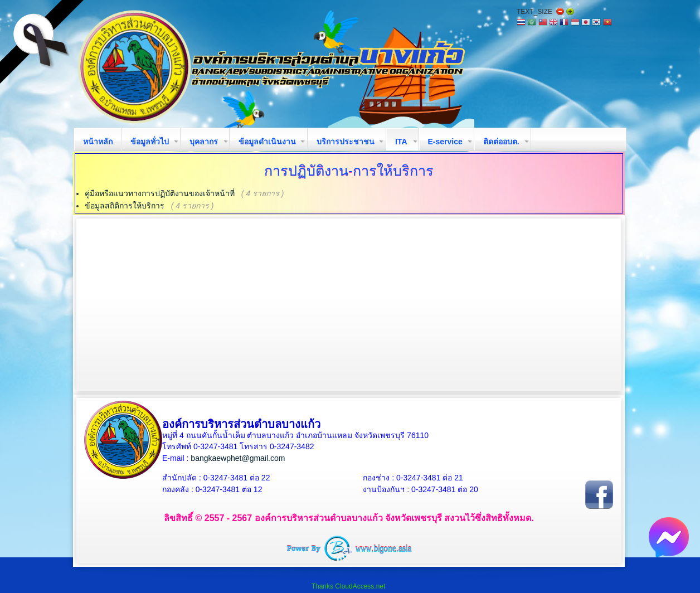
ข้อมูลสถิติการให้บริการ (125, 206)
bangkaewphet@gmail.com (238, 458)
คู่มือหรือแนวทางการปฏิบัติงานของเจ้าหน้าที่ (160, 193)
